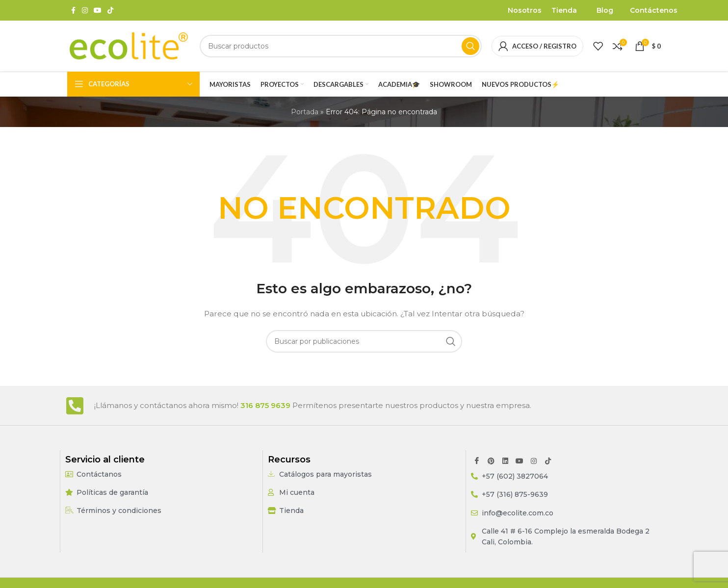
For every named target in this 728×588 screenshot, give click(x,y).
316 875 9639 (265, 405)
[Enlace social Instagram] (85, 11)
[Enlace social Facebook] (73, 11)
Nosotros (525, 10)
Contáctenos (654, 10)
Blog (605, 10)
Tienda (564, 10)
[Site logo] (129, 46)
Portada (305, 112)
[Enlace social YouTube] (98, 11)
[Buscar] (341, 46)
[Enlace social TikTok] (110, 11)
